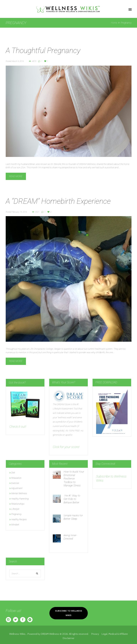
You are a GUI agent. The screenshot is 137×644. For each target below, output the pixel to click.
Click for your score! (66, 447)
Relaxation (16, 478)
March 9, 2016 (18, 61)
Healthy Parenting (20, 499)
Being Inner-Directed (70, 537)
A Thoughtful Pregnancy (43, 50)
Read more (16, 176)
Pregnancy (16, 514)
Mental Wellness (19, 493)
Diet (13, 473)
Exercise (15, 483)
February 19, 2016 (19, 212)
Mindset (15, 525)
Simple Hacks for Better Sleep (73, 517)
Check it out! (18, 427)
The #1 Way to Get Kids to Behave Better (72, 499)
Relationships (18, 504)
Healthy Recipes (19, 519)
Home (114, 23)
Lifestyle (15, 509)
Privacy (96, 634)
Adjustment (17, 488)
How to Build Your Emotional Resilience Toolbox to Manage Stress (74, 479)
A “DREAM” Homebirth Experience (58, 201)
